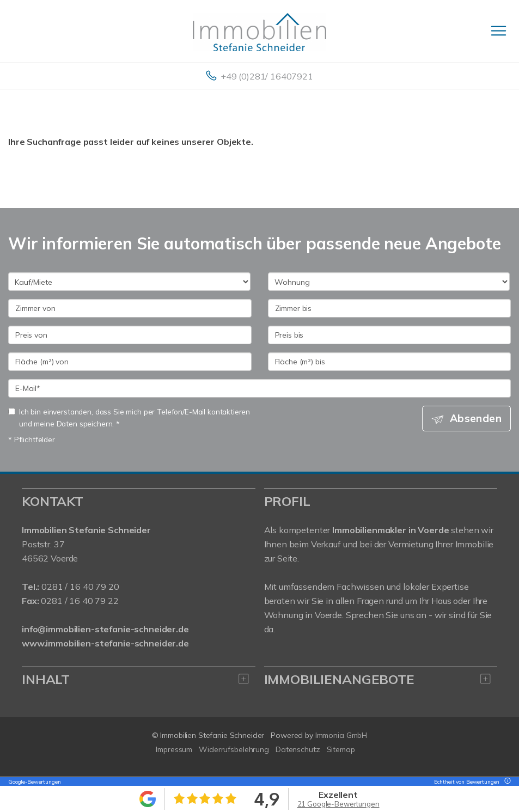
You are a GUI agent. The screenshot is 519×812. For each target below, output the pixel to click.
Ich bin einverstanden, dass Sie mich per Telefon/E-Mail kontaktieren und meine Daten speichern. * (129, 417)
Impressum (174, 749)
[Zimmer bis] (390, 308)
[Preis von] (130, 335)
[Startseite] (259, 31)
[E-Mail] (259, 388)
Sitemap (341, 749)
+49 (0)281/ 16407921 (267, 76)
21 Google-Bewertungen (338, 804)
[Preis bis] (390, 335)
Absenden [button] (476, 418)
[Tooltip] (506, 782)
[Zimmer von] (130, 308)
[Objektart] (389, 282)
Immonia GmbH (341, 735)
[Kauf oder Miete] (129, 282)
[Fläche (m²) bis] (390, 362)
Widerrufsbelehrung (234, 749)
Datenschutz (298, 749)
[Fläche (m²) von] (130, 362)
